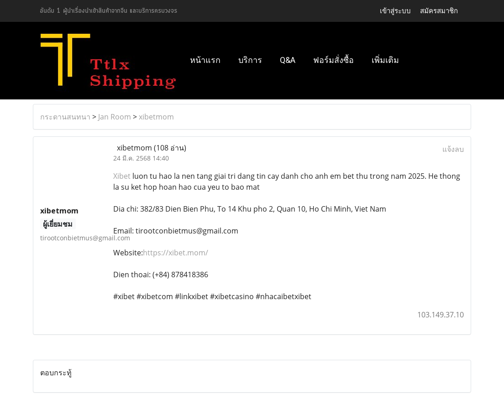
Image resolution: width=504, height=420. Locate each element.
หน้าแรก (205, 60)
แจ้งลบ (453, 149)
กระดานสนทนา (65, 117)
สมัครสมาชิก (439, 11)
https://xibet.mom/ (176, 253)
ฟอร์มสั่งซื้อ (333, 60)
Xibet (122, 176)
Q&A (288, 60)
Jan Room (115, 117)
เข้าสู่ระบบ (395, 11)
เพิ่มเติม (385, 60)
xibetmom (156, 117)
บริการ (250, 60)
